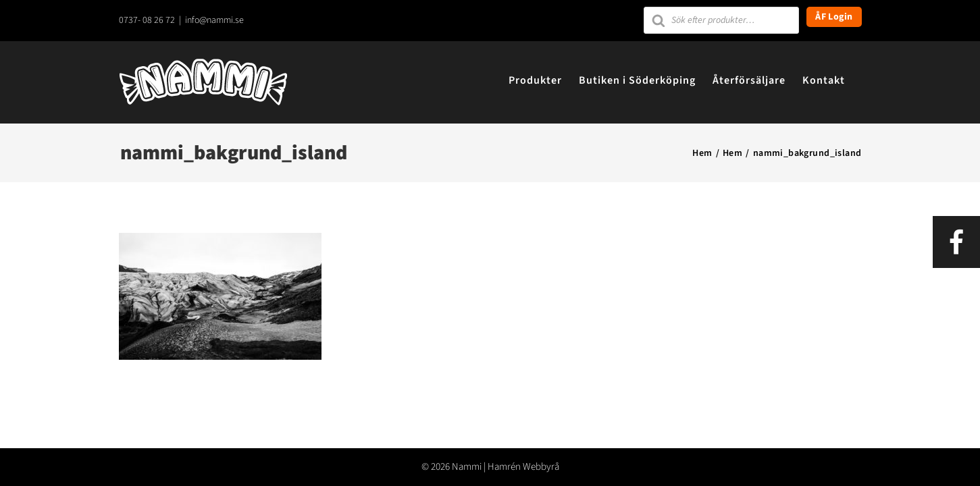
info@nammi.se (214, 20)
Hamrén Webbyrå (523, 467)
